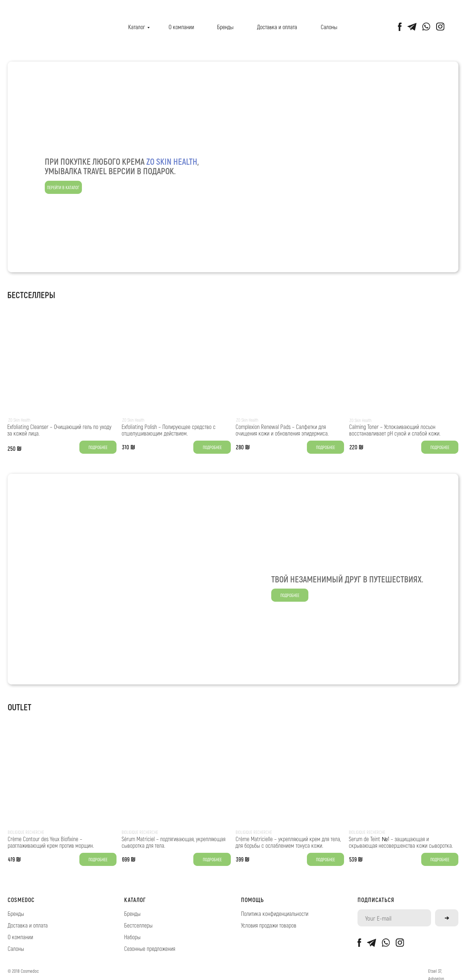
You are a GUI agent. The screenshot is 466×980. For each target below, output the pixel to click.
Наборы (132, 937)
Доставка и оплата (277, 27)
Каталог (137, 27)
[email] (394, 918)
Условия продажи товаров (269, 925)
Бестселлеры (138, 925)
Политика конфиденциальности (275, 913)
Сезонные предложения (150, 948)
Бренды (225, 27)
